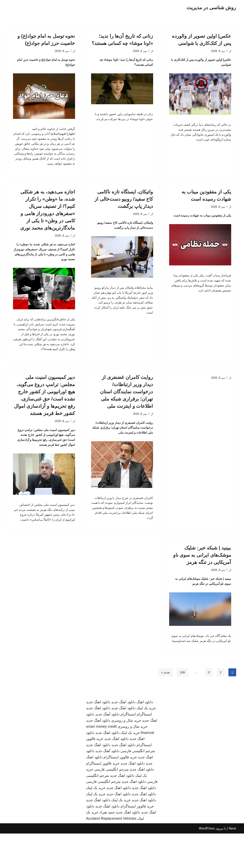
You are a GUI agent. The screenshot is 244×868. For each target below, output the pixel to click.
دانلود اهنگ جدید (123, 736)
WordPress (207, 863)
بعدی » (165, 707)
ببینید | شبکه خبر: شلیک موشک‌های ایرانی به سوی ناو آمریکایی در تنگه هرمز (202, 581)
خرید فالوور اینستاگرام (120, 792)
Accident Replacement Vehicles (111, 853)
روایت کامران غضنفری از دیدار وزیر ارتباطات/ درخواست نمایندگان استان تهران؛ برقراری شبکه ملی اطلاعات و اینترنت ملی (127, 408)
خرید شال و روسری (126, 755)
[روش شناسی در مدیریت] (211, 8)
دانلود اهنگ (145, 736)
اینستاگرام (144, 749)
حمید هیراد (107, 847)
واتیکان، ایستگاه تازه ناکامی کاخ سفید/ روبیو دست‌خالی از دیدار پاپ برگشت (124, 210)
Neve (232, 863)
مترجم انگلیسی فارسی (138, 786)
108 (182, 707)
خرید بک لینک (146, 743)
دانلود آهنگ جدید (107, 749)
